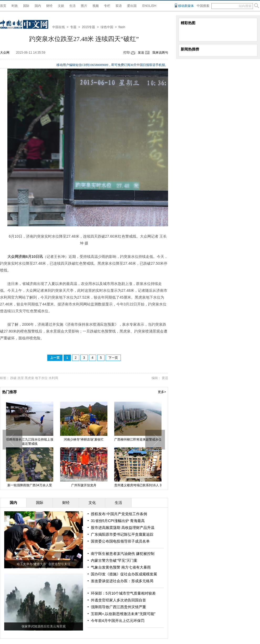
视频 (96, 6)
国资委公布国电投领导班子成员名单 (120, 541)
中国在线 (59, 27)
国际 (26, 6)
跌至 (21, 378)
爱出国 (132, 6)
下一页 (113, 358)
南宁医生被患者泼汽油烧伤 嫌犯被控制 (123, 554)
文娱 (61, 6)
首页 (3, 6)
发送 (141, 53)
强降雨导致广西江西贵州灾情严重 (118, 607)
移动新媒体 (186, 6)
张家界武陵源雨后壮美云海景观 (44, 626)
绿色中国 (107, 27)
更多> (162, 392)
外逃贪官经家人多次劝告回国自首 (118, 600)
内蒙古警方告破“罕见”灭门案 (114, 560)
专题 (73, 27)
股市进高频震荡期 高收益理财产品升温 (123, 528)
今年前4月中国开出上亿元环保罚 (118, 621)
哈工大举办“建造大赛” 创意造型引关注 (43, 564)
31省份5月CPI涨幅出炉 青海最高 (118, 521)
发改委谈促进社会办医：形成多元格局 (122, 581)
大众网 (5, 53)
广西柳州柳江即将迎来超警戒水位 (143, 439)
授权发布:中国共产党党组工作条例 (119, 514)
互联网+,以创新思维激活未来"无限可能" (123, 614)
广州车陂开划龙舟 (89, 485)
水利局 (53, 378)
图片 (84, 6)
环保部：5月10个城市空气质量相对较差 (123, 593)
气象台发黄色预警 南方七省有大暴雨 (121, 567)
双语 (119, 6)
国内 (38, 6)
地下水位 (41, 378)
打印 (127, 53)
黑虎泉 (29, 378)
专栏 (107, 6)
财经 (49, 6)
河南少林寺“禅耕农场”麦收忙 (89, 439)
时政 (15, 6)
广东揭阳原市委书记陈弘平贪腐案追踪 (122, 534)
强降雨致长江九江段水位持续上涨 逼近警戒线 (35, 442)
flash (122, 27)
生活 (72, 6)
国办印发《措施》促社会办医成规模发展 (124, 574)
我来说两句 (160, 53)
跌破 (13, 378)
